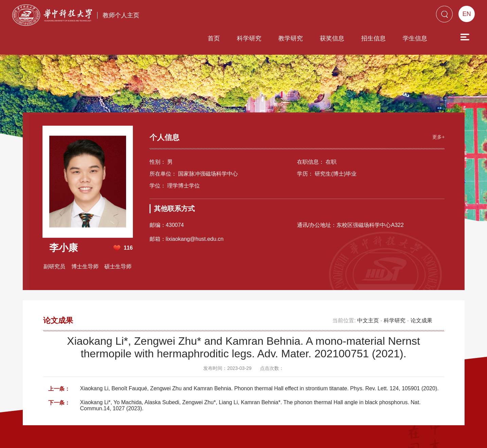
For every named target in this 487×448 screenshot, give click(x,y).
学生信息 (376, 16)
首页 (175, 16)
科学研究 (210, 16)
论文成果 (421, 295)
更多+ (438, 111)
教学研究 (252, 16)
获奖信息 (293, 16)
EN (467, 14)
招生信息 (335, 16)
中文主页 (368, 295)
